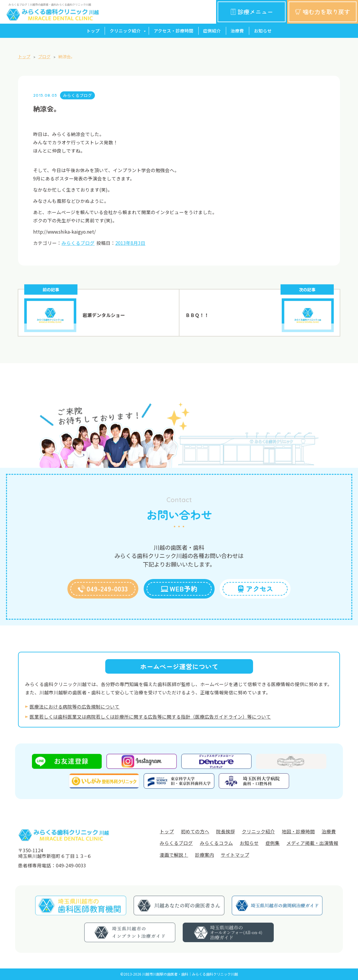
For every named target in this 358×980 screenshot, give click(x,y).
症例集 (273, 843)
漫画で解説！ (174, 855)
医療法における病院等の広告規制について (74, 706)
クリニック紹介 (125, 31)
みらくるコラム (216, 843)
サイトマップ (235, 855)
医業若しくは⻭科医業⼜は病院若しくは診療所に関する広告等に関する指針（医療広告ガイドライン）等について (150, 717)
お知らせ (263, 31)
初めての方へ (195, 831)
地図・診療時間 (298, 831)
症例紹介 (212, 31)
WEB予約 (179, 589)
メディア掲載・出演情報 (312, 843)
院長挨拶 (226, 831)
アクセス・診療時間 (174, 31)
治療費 (237, 31)
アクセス (255, 589)
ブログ (44, 56)
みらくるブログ (77, 95)
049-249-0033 (103, 589)
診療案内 (205, 855)
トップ (93, 31)
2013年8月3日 (130, 243)
